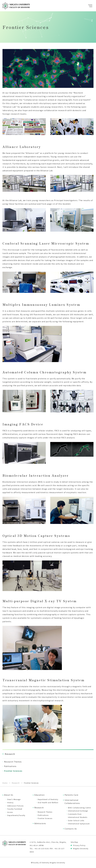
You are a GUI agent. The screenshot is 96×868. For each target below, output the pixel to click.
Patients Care (71, 795)
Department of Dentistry (48, 799)
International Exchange (78, 811)
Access (10, 812)
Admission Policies (15, 806)
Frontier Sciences (45, 818)
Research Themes (45, 812)
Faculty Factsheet (15, 809)
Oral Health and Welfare (48, 802)
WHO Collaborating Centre (79, 808)
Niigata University (81, 848)
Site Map (74, 842)
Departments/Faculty (16, 815)
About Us (9, 795)
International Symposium (79, 824)
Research (39, 808)
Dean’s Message (14, 799)
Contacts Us (71, 829)
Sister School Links (76, 820)
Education (39, 795)
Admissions (40, 823)
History (10, 802)
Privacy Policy (79, 845)
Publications (43, 815)
